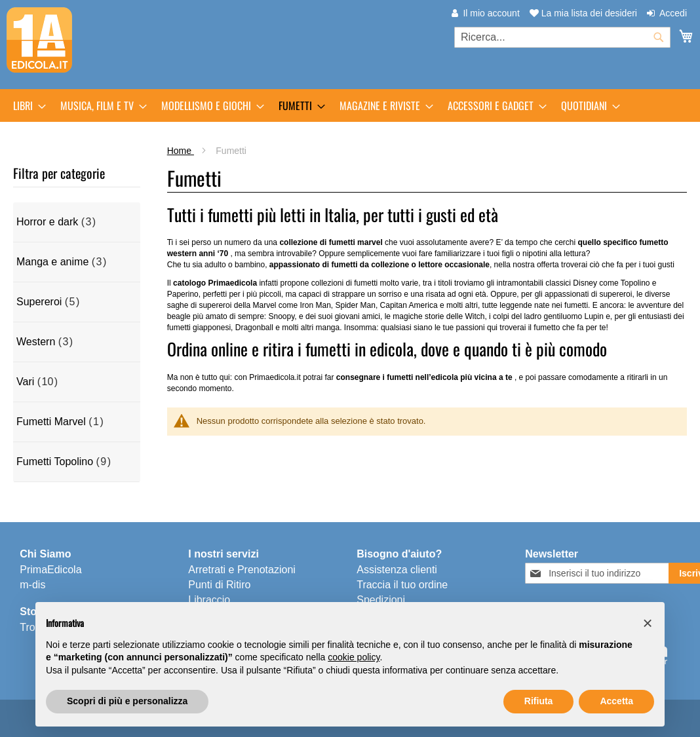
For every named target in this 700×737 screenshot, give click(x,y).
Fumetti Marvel (51, 422)
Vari (25, 382)
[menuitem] (26, 105)
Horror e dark (47, 222)
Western (36, 342)
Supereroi (39, 302)
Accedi (673, 13)
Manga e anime (52, 262)
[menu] (350, 105)
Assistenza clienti (397, 570)
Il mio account (491, 13)
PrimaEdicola (50, 570)
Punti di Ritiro (219, 585)
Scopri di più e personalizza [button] (127, 701)
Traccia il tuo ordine (402, 585)
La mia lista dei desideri (583, 13)
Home (181, 151)
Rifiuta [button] (539, 701)
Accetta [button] (616, 701)
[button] (648, 623)
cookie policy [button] (354, 657)
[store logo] (39, 40)
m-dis (32, 585)
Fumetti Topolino (55, 462)
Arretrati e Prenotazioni (242, 570)
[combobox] (562, 37)
